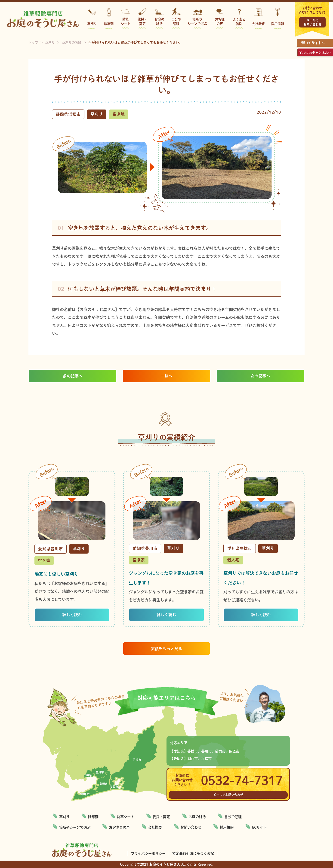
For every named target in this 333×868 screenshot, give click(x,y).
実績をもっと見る (166, 649)
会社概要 (258, 24)
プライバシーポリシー (148, 853)
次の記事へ (260, 376)
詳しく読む (72, 615)
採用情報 (277, 24)
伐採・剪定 (142, 21)
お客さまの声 (119, 827)
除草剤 (109, 24)
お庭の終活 (159, 21)
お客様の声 (220, 21)
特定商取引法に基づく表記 (193, 853)
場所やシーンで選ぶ (197, 21)
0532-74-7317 (312, 13)
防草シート (126, 21)
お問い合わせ (191, 827)
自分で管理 (176, 21)
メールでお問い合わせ (312, 22)
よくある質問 (239, 21)
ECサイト (259, 827)
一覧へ (166, 376)
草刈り (92, 24)
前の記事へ (73, 376)
